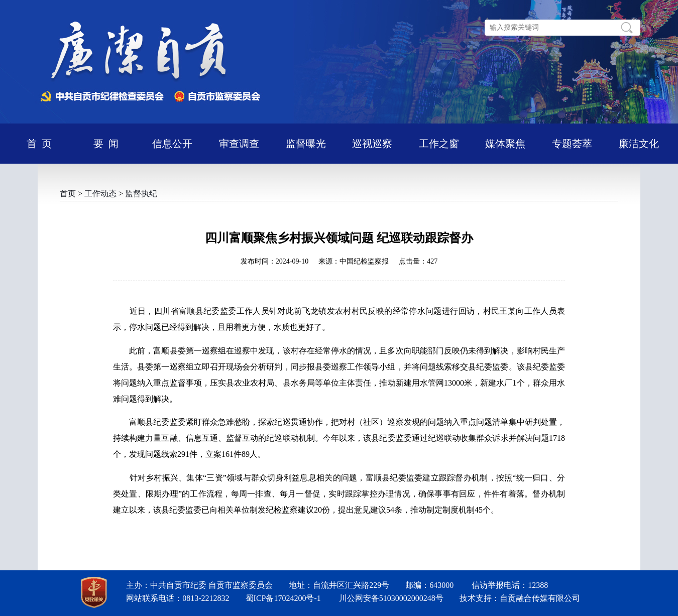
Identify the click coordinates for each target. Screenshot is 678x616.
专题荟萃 (572, 144)
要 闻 (106, 144)
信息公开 (172, 144)
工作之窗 (439, 144)
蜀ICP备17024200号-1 (283, 598)
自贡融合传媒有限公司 (540, 598)
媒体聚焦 (505, 144)
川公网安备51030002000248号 (391, 598)
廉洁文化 (639, 144)
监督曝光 (306, 144)
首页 (68, 194)
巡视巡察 (372, 144)
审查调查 (239, 144)
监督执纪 (141, 194)
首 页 (39, 144)
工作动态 (100, 194)
